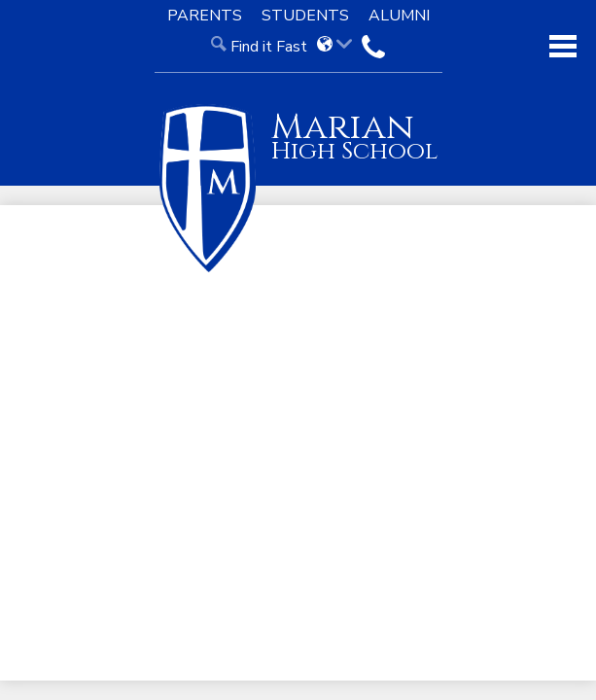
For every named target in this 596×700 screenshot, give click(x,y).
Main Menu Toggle (563, 46)
